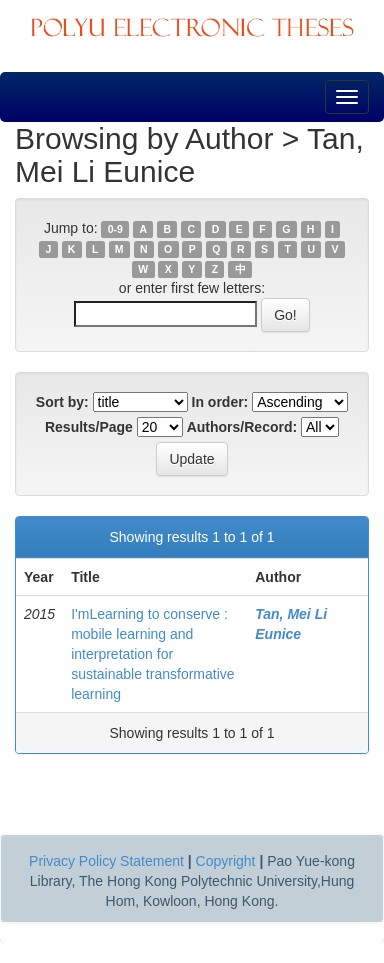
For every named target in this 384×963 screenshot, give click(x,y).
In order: (220, 402)
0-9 (115, 229)
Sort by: (62, 402)
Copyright (226, 861)
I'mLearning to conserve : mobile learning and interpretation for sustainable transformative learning (152, 654)
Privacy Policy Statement (106, 861)
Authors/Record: (242, 427)
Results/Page (89, 427)
